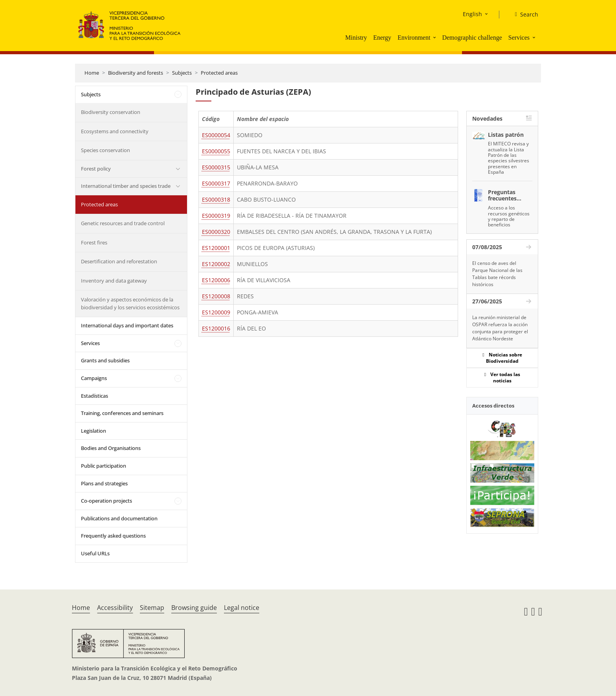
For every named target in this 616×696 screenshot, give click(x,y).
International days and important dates (127, 325)
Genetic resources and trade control (123, 223)
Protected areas (219, 73)
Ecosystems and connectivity (115, 131)
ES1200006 (216, 280)
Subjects (182, 73)
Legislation (93, 431)
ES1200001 (216, 248)
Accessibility (115, 608)
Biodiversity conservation (111, 112)
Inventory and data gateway (114, 281)
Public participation (104, 466)
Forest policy (96, 169)
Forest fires (94, 242)
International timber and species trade (126, 186)
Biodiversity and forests (136, 73)
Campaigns (94, 378)
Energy (382, 38)
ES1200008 (216, 296)
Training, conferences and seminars (122, 413)
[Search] (523, 15)
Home (92, 73)
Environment (414, 38)
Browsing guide (194, 608)
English (472, 14)
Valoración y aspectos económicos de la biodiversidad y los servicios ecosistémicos (130, 303)
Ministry (356, 38)
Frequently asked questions (113, 536)
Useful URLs (95, 553)
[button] (435, 37)
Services (519, 38)
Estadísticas (94, 396)
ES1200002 (216, 264)
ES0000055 (216, 151)
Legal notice (242, 608)
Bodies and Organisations (111, 448)
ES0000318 (216, 199)
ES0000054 (216, 135)
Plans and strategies (104, 483)
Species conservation (105, 150)
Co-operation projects (106, 501)
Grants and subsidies (105, 360)
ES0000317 (216, 183)
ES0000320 (216, 232)
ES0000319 (216, 216)
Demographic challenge (472, 38)
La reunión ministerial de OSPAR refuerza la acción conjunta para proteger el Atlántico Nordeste (500, 328)
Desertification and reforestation (119, 261)
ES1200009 (216, 312)
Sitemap (152, 608)
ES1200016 (216, 328)
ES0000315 (216, 167)
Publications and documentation (119, 518)
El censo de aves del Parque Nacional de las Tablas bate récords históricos (497, 274)
